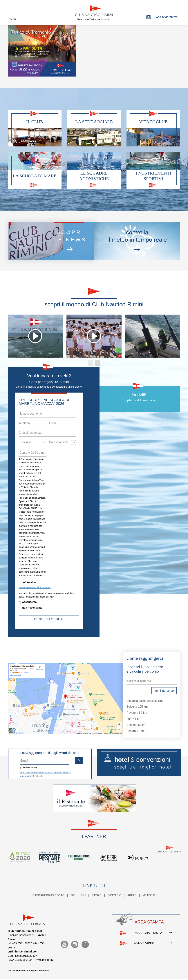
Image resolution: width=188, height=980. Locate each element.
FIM (83, 895)
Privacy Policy (44, 960)
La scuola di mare (35, 176)
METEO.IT (149, 895)
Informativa (29, 582)
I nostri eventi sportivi (153, 176)
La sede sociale (94, 122)
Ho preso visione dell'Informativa (35, 587)
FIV (73, 895)
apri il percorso (164, 691)
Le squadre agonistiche (94, 176)
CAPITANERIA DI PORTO (48, 895)
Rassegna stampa (153, 933)
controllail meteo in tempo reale (137, 241)
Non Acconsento (32, 608)
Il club (35, 122)
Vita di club (153, 122)
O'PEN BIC (114, 895)
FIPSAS (96, 895)
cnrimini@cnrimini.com (23, 951)
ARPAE (132, 895)
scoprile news (70, 241)
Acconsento (29, 602)
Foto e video (153, 943)
